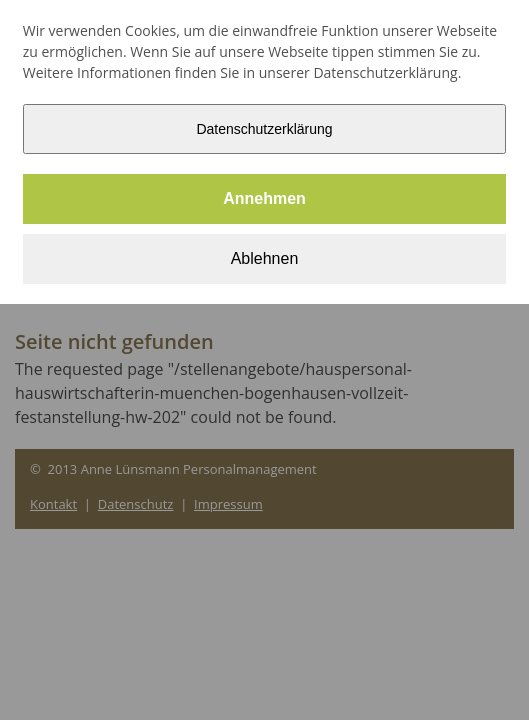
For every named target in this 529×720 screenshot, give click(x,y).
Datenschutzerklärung (264, 129)
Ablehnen (265, 258)
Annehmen (264, 198)
